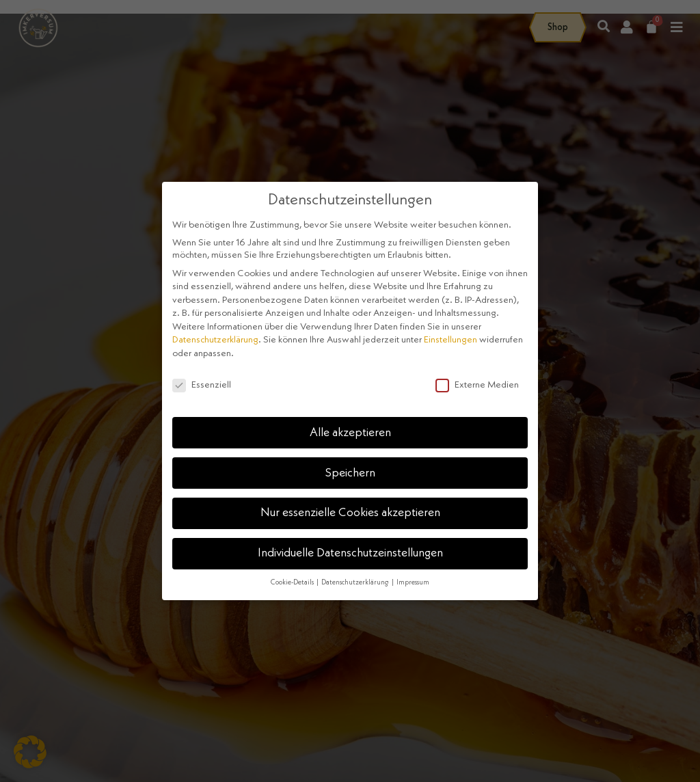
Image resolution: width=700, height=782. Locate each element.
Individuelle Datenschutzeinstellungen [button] (350, 553)
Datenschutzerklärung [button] (356, 583)
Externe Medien (477, 385)
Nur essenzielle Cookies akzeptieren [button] (350, 513)
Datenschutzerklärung (215, 340)
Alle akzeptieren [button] (350, 433)
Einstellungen (450, 340)
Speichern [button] (350, 473)
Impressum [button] (413, 583)
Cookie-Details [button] (293, 583)
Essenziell (202, 385)
